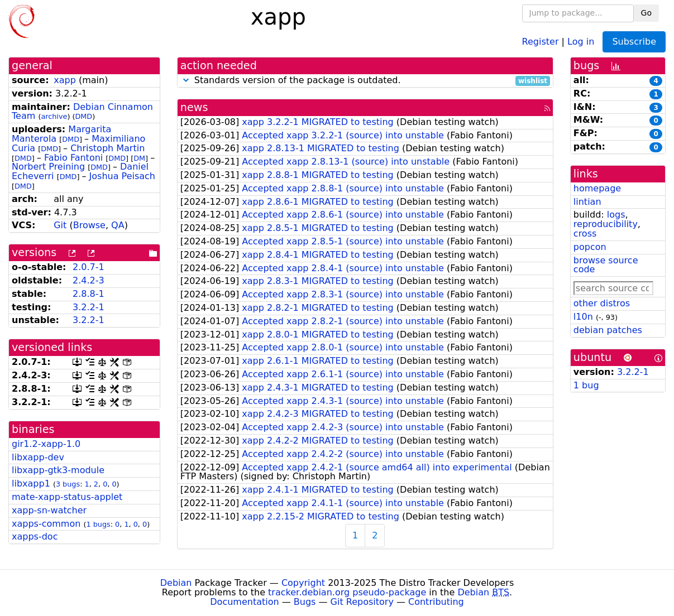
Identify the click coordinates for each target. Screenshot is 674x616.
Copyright (303, 583)
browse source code (606, 265)
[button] (186, 80)
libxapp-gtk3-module (58, 470)
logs (616, 215)
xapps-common (46, 524)
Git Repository (362, 602)
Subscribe (634, 42)
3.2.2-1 (89, 307)
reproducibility (606, 224)
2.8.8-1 (89, 294)
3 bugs (68, 484)
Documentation (244, 602)
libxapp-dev (38, 457)
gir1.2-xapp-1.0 (46, 444)
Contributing (436, 602)
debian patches (608, 330)
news (194, 107)
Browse (89, 225)
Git (60, 225)
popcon (590, 247)
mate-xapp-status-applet (67, 497)
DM (139, 158)
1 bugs (98, 524)
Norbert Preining (48, 167)
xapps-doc (35, 536)
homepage (597, 188)
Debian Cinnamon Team (82, 112)
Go (646, 13)
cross (585, 234)
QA (118, 225)
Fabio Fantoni (73, 158)
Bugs (305, 602)
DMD (83, 116)
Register (541, 41)
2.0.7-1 (89, 267)
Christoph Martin (107, 148)
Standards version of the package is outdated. (365, 81)
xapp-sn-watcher (49, 510)
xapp (65, 80)
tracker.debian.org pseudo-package (347, 592)
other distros (602, 303)
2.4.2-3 (89, 280)
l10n (583, 317)
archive (54, 116)
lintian (587, 202)
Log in (581, 41)
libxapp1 (31, 483)
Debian (176, 583)
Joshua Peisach (122, 176)
